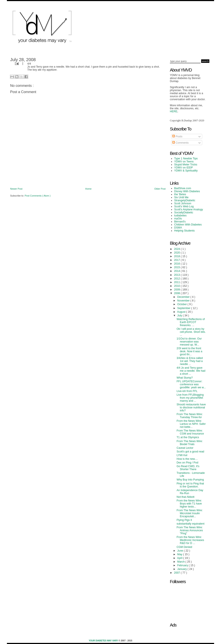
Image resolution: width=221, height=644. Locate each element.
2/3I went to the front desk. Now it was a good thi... (189, 351)
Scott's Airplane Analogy (189, 209)
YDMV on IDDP (184, 168)
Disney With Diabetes (187, 191)
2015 (177, 267)
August (182, 312)
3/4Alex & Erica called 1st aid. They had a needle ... (190, 361)
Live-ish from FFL (187, 391)
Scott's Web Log (184, 206)
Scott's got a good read (190, 452)
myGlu (178, 219)
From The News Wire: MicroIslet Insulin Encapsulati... (190, 513)
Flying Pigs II (184, 520)
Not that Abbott (185, 497)
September (184, 308)
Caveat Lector (185, 448)
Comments (180, 143)
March (181, 562)
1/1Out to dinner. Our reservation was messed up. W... (189, 342)
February (183, 565)
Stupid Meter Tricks (186, 165)
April (180, 558)
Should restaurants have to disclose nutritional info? (191, 408)
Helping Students (184, 231)
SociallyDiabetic (184, 213)
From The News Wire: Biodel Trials (190, 443)
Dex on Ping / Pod (187, 463)
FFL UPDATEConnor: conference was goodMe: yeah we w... (191, 384)
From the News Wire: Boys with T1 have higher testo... (189, 504)
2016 (177, 264)
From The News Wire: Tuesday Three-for (190, 416)
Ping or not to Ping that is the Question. (190, 485)
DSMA (178, 228)
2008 (177, 293)
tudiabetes (180, 216)
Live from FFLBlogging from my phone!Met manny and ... (190, 398)
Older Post (160, 189)
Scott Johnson (183, 203)
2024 (177, 249)
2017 (177, 260)
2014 (177, 271)
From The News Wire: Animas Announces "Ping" (190, 530)
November (184, 301)
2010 (177, 286)
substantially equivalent (190, 524)
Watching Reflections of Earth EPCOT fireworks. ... (191, 322)
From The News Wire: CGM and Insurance (190, 432)
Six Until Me (181, 197)
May (180, 554)
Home (88, 189)
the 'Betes (180, 194)
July (180, 316)
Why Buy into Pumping (190, 480)
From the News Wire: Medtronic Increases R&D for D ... (190, 540)
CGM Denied (184, 547)
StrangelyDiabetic (185, 200)
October (182, 304)
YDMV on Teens (184, 162)
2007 (177, 573)
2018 (177, 256)
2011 (177, 282)
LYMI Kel (182, 455)
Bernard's (180, 222)
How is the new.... (187, 459)
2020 (177, 253)
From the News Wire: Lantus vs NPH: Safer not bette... (191, 424)
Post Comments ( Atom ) (38, 196)
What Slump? (185, 378)
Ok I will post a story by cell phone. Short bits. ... (191, 332)
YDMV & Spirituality (186, 171)
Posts (177, 136)
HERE (174, 111)
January (182, 569)
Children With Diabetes (188, 225)
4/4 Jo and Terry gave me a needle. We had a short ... (191, 371)
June (181, 551)
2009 (177, 290)
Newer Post (16, 189)
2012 (177, 279)
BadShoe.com (183, 188)
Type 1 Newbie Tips (186, 159)
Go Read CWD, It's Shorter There (188, 468)
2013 (177, 275)
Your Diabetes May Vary (104, 641)
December (184, 297)
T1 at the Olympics (188, 437)
